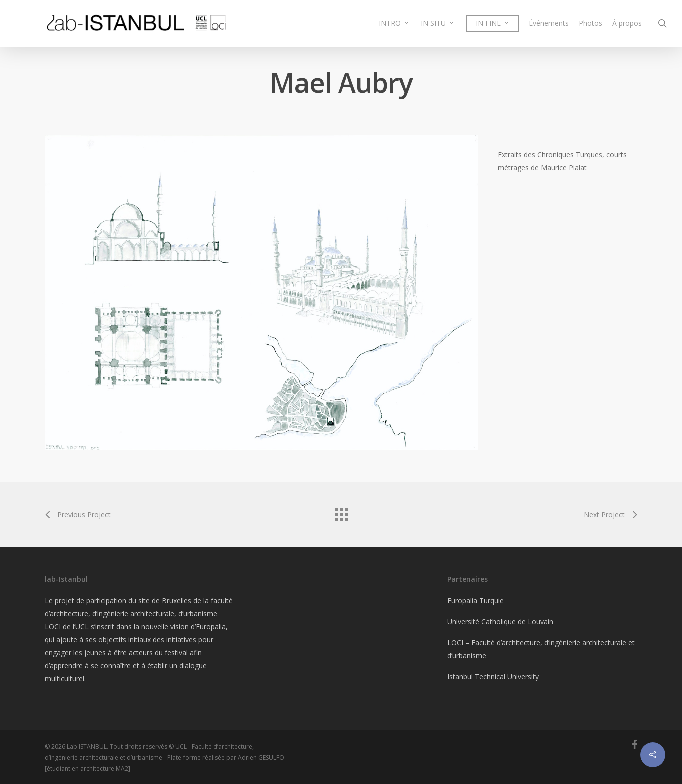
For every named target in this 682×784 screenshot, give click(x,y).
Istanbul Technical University (493, 676)
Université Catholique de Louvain (500, 621)
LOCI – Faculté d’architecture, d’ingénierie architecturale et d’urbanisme (541, 649)
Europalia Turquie (476, 600)
